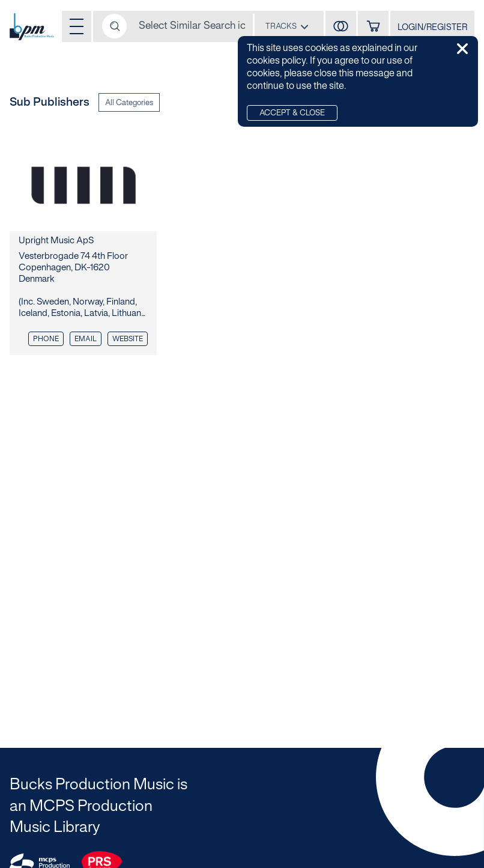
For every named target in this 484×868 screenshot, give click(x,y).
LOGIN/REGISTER (432, 28)
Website (128, 339)
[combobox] (287, 26)
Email (86, 339)
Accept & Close (292, 114)
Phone (46, 339)
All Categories (129, 103)
